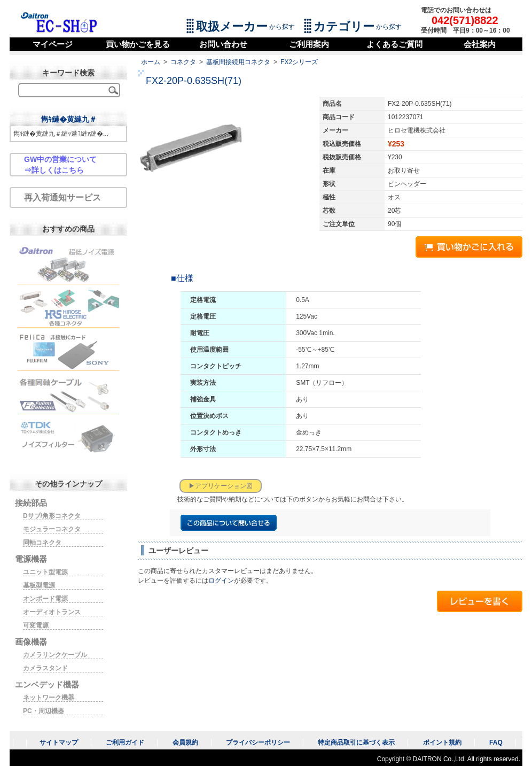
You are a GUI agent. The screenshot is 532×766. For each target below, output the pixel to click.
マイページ (53, 44)
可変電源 (36, 625)
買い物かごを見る (138, 44)
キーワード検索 (68, 73)
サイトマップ (59, 742)
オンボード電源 (45, 599)
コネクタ (183, 62)
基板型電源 (39, 585)
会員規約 (185, 742)
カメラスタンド (45, 668)
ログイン (221, 581)
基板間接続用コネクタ (238, 62)
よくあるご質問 (394, 44)
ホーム (151, 62)
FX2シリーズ (299, 62)
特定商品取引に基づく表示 (356, 742)
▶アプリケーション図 (221, 486)
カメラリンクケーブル (55, 655)
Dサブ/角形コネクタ (52, 516)
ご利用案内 (309, 44)
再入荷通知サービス (62, 198)
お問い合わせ (223, 44)
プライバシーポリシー (258, 742)
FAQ (496, 742)
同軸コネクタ (42, 543)
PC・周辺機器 (44, 711)
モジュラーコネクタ (52, 529)
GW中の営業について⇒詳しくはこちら (60, 165)
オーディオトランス (52, 612)
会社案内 (480, 44)
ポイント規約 (442, 742)
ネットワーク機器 (49, 698)
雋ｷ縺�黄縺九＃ (69, 119)
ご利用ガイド (125, 742)
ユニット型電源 (45, 572)
